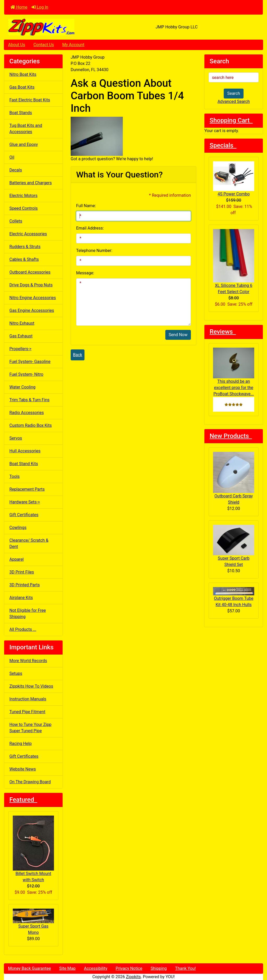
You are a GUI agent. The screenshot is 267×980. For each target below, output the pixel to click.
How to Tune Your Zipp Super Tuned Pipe (30, 728)
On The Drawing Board (30, 782)
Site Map (67, 968)
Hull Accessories (25, 451)
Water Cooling (22, 387)
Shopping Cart (231, 120)
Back (78, 355)
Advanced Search (234, 101)
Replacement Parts (27, 489)
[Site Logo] (47, 27)
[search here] (234, 77)
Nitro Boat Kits (23, 74)
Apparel (17, 559)
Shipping (159, 968)
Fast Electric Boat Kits (30, 100)
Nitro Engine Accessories (33, 298)
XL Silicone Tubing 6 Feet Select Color (234, 262)
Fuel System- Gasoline (30, 362)
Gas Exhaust (21, 336)
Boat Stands (21, 113)
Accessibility (96, 968)
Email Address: (90, 228)
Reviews (223, 332)
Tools (14, 476)
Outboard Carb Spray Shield (234, 478)
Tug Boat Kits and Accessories (26, 129)
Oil (12, 157)
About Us (17, 45)
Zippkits (133, 977)
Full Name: (86, 206)
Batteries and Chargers (31, 183)
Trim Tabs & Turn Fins (29, 400)
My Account (73, 45)
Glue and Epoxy (24, 144)
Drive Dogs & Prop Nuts (31, 285)
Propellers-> (20, 349)
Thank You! (186, 968)
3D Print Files (22, 572)
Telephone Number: (94, 251)
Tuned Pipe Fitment (27, 712)
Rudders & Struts (25, 247)
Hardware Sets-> (25, 502)
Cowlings (18, 528)
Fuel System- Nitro (26, 374)
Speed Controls (24, 208)
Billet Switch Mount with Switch (33, 849)
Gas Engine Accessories (32, 310)
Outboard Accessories (30, 272)
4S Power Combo (234, 179)
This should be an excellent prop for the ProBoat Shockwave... (234, 372)
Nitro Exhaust (22, 323)
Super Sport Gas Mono (33, 922)
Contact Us (44, 45)
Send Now (178, 335)
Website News (23, 769)
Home (19, 7)
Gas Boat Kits (22, 87)
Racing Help (20, 744)
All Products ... (23, 629)
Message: (85, 273)
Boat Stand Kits (24, 464)
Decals (16, 170)
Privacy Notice (129, 968)
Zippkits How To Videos (31, 686)
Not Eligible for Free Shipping (28, 614)
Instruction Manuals (28, 699)
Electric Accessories (28, 234)
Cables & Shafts (24, 259)
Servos (16, 438)
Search (233, 93)
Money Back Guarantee (29, 968)
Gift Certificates (24, 515)
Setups (16, 673)
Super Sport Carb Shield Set (234, 546)
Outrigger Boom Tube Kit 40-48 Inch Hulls (234, 597)
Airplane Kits (21, 598)
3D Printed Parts (25, 585)
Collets (16, 221)
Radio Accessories (27, 413)
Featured (23, 800)
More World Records (28, 661)
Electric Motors (23, 196)
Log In (40, 7)
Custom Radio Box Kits (31, 425)
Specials (223, 145)
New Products (231, 436)
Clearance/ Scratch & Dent (29, 543)
